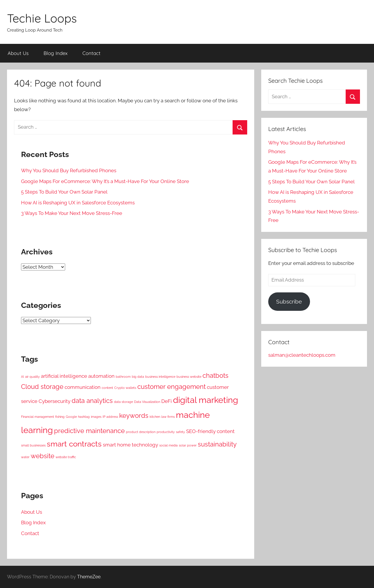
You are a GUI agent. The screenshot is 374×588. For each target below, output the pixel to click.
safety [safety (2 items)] (180, 432)
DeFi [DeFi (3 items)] (167, 401)
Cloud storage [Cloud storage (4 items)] (42, 387)
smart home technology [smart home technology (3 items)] (130, 445)
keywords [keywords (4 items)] (134, 416)
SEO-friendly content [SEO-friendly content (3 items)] (210, 431)
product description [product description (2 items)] (141, 432)
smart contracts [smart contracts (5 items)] (74, 444)
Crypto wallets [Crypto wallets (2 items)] (125, 388)
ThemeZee (89, 577)
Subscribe (289, 301)
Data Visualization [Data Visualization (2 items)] (147, 402)
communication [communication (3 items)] (83, 387)
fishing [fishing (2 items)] (60, 417)
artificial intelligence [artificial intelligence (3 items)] (64, 376)
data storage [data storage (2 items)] (123, 402)
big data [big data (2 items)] (138, 377)
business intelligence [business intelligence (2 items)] (160, 377)
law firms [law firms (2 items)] (168, 417)
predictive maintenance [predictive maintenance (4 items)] (89, 431)
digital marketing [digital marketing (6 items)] (206, 400)
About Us (18, 53)
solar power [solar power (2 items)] (188, 445)
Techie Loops (42, 18)
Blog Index (56, 53)
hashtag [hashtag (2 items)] (84, 417)
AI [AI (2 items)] (22, 377)
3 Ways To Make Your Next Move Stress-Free (72, 213)
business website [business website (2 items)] (189, 377)
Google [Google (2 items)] (71, 417)
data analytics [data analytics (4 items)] (92, 401)
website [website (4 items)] (43, 456)
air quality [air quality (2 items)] (32, 377)
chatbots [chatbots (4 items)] (215, 376)
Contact (91, 53)
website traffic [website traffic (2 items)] (66, 457)
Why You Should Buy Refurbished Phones (69, 170)
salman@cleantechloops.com (302, 355)
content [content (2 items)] (107, 388)
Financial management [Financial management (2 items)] (38, 417)
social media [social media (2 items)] (168, 445)
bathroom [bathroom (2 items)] (123, 377)
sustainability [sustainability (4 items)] (217, 444)
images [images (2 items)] (96, 417)
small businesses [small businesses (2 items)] (33, 445)
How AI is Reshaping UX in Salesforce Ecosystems (78, 203)
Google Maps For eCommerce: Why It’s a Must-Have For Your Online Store (105, 181)
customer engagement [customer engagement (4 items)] (172, 387)
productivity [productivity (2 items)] (166, 432)
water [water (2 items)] (25, 457)
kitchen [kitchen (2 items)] (155, 417)
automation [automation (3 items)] (101, 376)
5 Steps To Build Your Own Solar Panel (64, 192)
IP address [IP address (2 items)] (110, 417)
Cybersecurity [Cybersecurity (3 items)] (54, 401)
